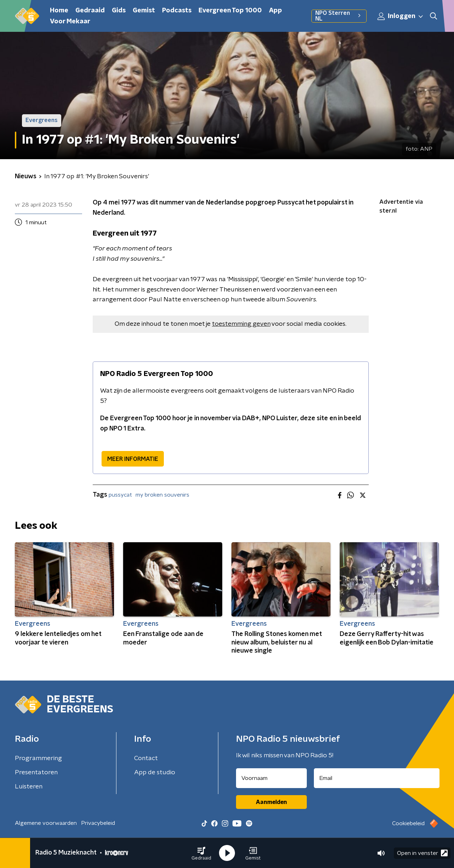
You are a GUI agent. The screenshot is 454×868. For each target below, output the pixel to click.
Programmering (38, 758)
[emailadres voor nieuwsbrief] (377, 778)
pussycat (120, 495)
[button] (201, 853)
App (275, 11)
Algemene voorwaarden (46, 823)
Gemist (144, 11)
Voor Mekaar (70, 22)
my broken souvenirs (162, 495)
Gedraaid (90, 11)
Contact (146, 758)
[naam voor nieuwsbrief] (271, 778)
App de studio (155, 772)
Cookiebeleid (408, 823)
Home (59, 11)
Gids (119, 11)
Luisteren (29, 787)
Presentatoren (36, 772)
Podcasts (177, 11)
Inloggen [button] (401, 16)
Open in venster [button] (422, 853)
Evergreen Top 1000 (230, 11)
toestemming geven (241, 324)
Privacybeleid (98, 823)
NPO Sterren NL (339, 16)
